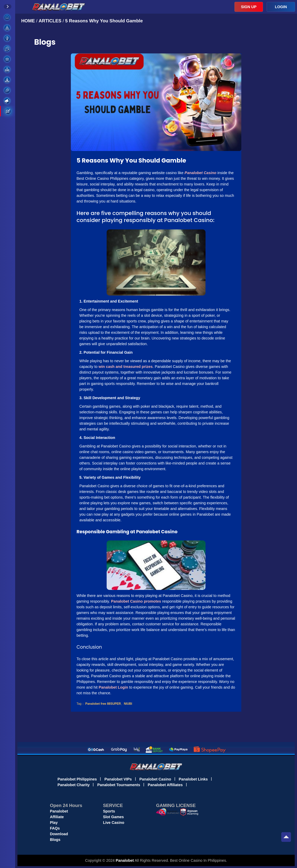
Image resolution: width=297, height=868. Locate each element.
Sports (109, 811)
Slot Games (113, 817)
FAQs (55, 828)
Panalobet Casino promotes (136, 601)
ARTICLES (50, 21)
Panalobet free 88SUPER (103, 704)
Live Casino (114, 823)
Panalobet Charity (73, 785)
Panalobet (59, 811)
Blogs (55, 840)
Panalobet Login (113, 687)
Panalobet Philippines (77, 779)
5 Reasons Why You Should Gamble (104, 21)
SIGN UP (249, 7)
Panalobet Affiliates (165, 785)
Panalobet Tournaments (119, 785)
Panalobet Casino (155, 779)
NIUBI (128, 704)
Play (54, 823)
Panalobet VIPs (118, 779)
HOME (29, 21)
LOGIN (281, 7)
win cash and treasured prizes (126, 367)
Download (59, 834)
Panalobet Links (193, 779)
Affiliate (57, 817)
